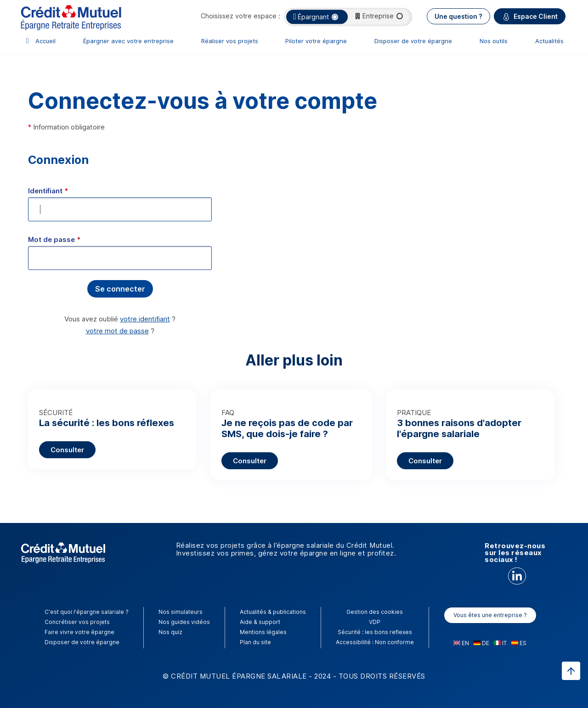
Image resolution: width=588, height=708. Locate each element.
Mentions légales (263, 632)
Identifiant (48, 191)
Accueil (45, 41)
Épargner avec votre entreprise (128, 41)
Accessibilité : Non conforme (375, 642)
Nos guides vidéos (184, 622)
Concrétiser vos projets (77, 622)
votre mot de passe (117, 331)
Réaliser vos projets (230, 41)
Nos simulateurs (181, 612)
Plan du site (255, 642)
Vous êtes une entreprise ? (490, 615)
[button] (120, 289)
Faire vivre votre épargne (79, 632)
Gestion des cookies (375, 612)
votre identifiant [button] (145, 319)
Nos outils (494, 41)
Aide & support (260, 622)
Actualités (549, 41)
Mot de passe (54, 239)
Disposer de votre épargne (413, 41)
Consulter (67, 450)
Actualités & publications (273, 612)
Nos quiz (170, 632)
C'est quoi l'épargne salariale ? (87, 612)
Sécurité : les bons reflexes (375, 632)
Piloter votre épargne (316, 41)
